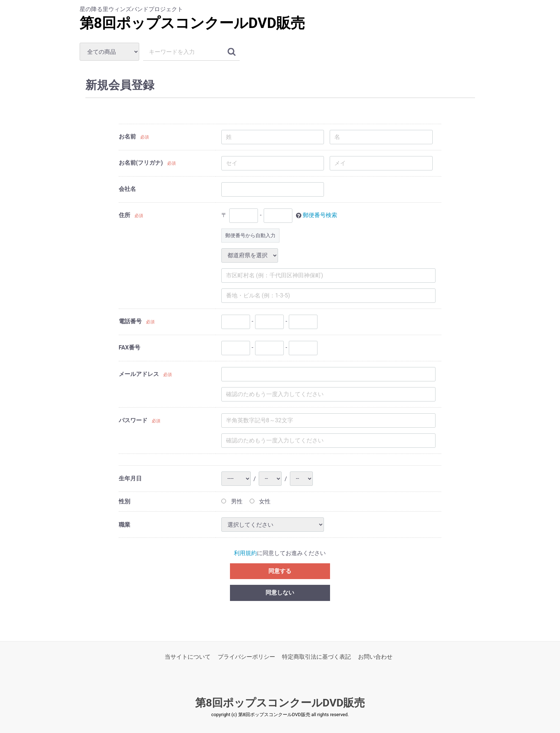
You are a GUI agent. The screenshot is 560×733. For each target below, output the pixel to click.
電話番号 (130, 321)
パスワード (133, 421)
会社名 (127, 189)
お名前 (127, 137)
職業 (124, 525)
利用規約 (245, 553)
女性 (260, 501)
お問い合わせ (375, 657)
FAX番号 (130, 347)
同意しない (280, 593)
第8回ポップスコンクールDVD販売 (192, 23)
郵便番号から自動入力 (250, 235)
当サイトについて (188, 657)
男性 (232, 501)
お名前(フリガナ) (141, 163)
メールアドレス (139, 374)
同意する (280, 571)
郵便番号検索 (320, 215)
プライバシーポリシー (246, 657)
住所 (124, 215)
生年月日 (130, 479)
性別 (124, 501)
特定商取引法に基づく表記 (316, 657)
